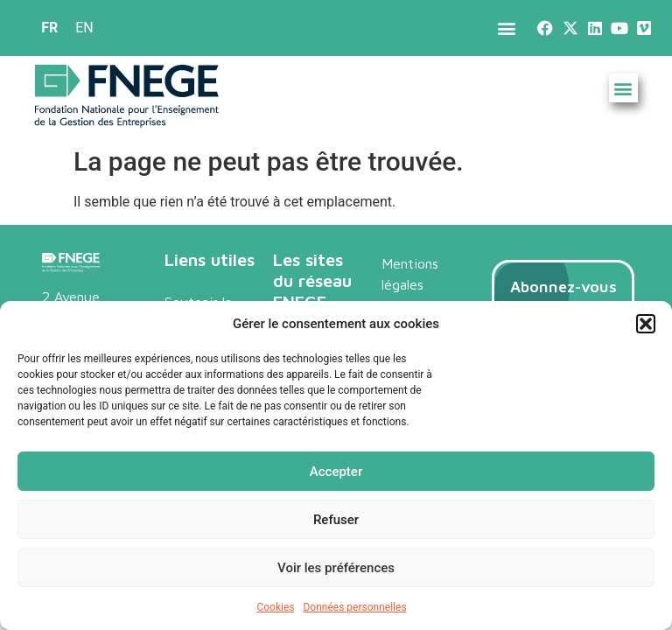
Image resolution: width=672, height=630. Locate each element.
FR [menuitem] (49, 28)
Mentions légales (410, 274)
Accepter (336, 472)
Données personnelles (354, 607)
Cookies (275, 607)
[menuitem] (49, 28)
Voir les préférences (336, 568)
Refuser (336, 520)
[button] (646, 324)
